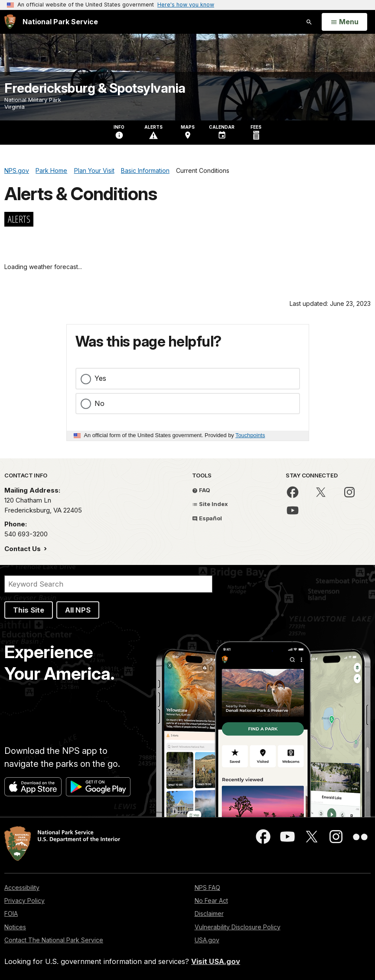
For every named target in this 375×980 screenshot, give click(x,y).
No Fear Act (211, 900)
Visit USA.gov (216, 961)
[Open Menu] (344, 22)
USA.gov (207, 940)
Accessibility (22, 888)
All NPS (78, 610)
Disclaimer (209, 913)
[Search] (108, 584)
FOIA (11, 913)
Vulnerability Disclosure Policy (238, 927)
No (99, 403)
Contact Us (23, 549)
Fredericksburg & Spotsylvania (95, 88)
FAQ (201, 490)
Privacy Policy (24, 900)
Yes (100, 378)
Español (207, 518)
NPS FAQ (207, 888)
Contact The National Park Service (54, 940)
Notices (15, 927)
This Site (29, 610)
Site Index (210, 504)
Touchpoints (250, 435)
